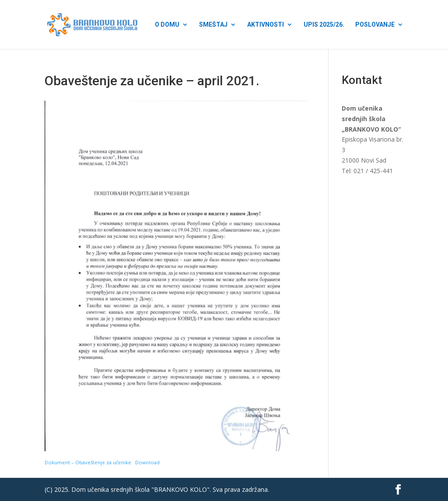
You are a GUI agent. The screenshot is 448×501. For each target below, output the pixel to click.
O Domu (167, 25)
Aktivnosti (266, 25)
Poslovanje (375, 25)
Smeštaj (213, 25)
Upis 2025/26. (324, 25)
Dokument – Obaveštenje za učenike (88, 462)
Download (147, 462)
